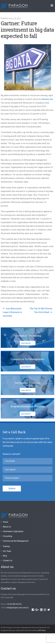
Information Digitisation (13, 531)
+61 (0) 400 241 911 (14, 604)
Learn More (26, 343)
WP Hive (42, 630)
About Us (7, 527)
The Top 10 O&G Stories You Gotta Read (41, 310)
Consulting (7, 536)
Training (6, 546)
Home (5, 522)
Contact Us (8, 561)
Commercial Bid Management (16, 541)
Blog (5, 556)
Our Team (7, 551)
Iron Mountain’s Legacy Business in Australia (12, 312)
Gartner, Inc (47, 99)
